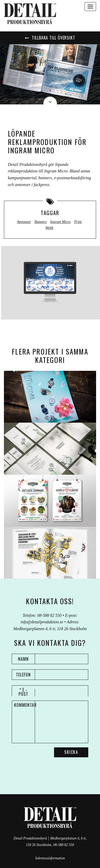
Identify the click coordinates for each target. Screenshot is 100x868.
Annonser (24, 222)
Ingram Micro (60, 222)
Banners (41, 222)
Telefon (23, 675)
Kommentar (24, 705)
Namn (23, 659)
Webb (49, 228)
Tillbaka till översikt (50, 38)
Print (78, 222)
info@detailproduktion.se (42, 622)
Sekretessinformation (50, 858)
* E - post (23, 692)
